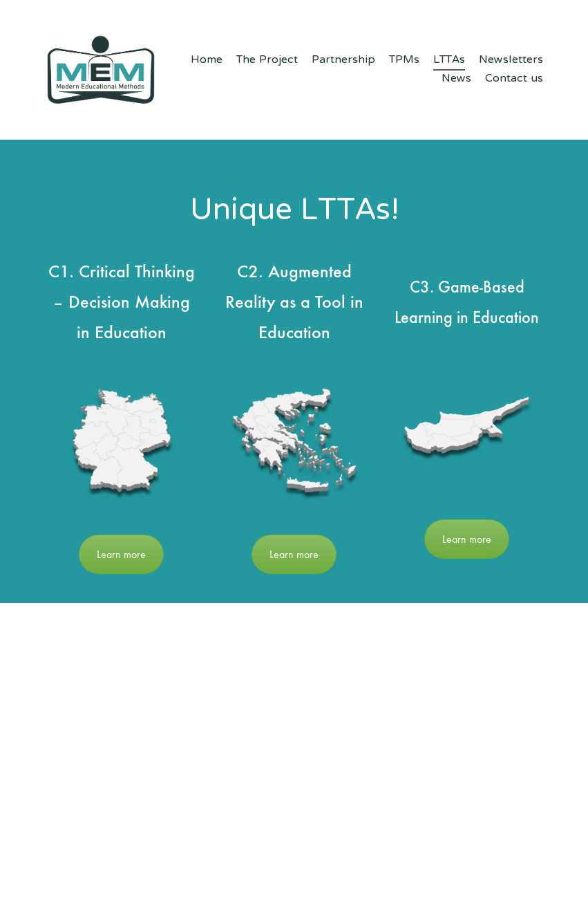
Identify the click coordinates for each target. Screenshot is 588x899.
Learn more (121, 554)
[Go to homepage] (101, 70)
